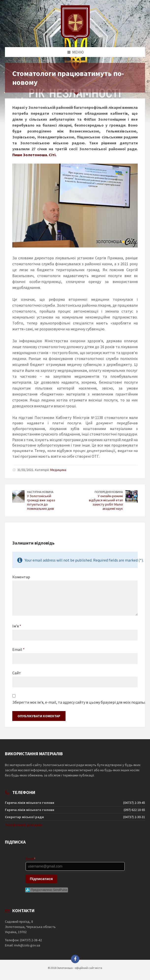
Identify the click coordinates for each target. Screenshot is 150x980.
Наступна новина (40, 492)
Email (18, 649)
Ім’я (17, 626)
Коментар (21, 577)
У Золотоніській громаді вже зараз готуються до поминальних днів (41, 502)
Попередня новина (109, 492)
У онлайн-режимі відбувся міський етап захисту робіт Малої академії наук (106, 502)
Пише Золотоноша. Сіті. (34, 155)
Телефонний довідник (24, 825)
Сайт (17, 673)
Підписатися (41, 879)
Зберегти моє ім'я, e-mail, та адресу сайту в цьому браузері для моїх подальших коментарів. (75, 702)
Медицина (58, 470)
